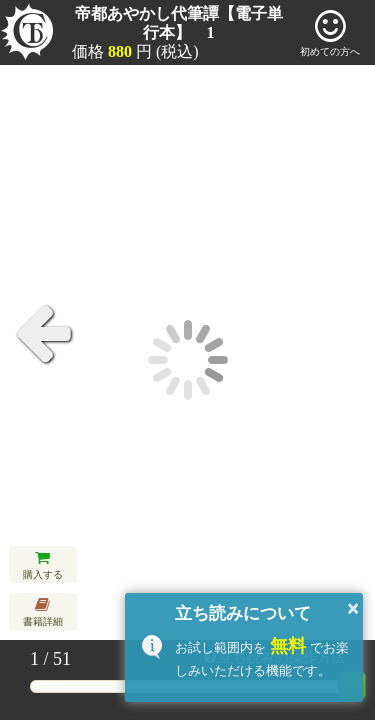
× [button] (353, 608)
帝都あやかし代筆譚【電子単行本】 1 (179, 23)
